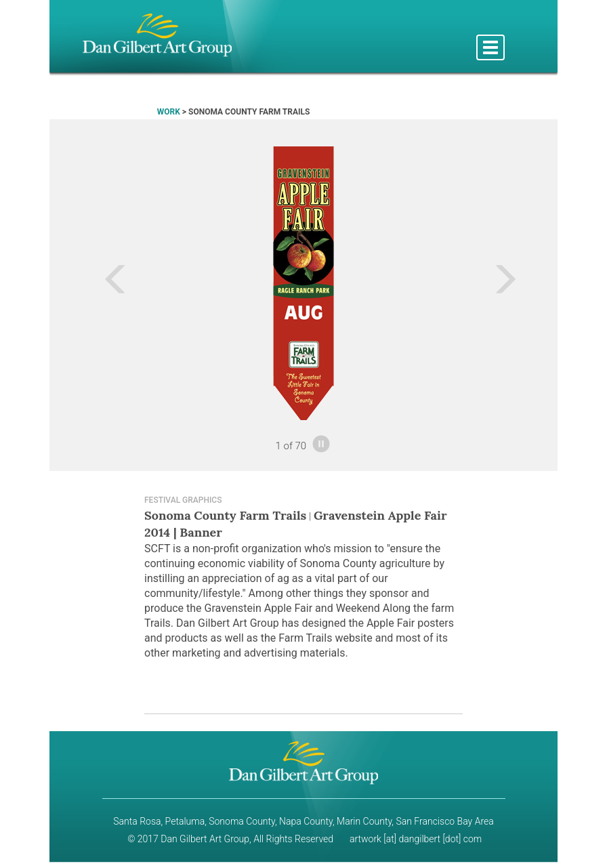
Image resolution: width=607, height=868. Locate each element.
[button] (88, 283)
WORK (169, 112)
